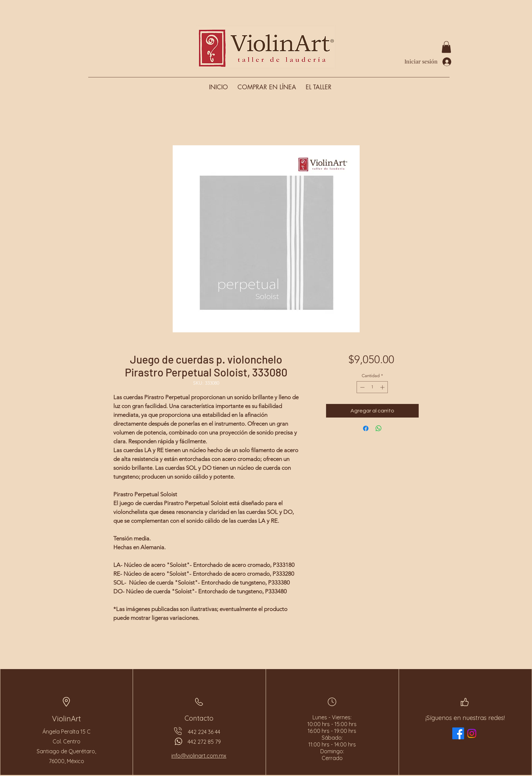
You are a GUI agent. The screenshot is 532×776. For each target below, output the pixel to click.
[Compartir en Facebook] (366, 428)
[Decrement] (362, 387)
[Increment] (383, 387)
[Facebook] (458, 733)
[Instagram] (472, 733)
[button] (446, 47)
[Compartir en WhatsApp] (379, 428)
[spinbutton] (372, 387)
